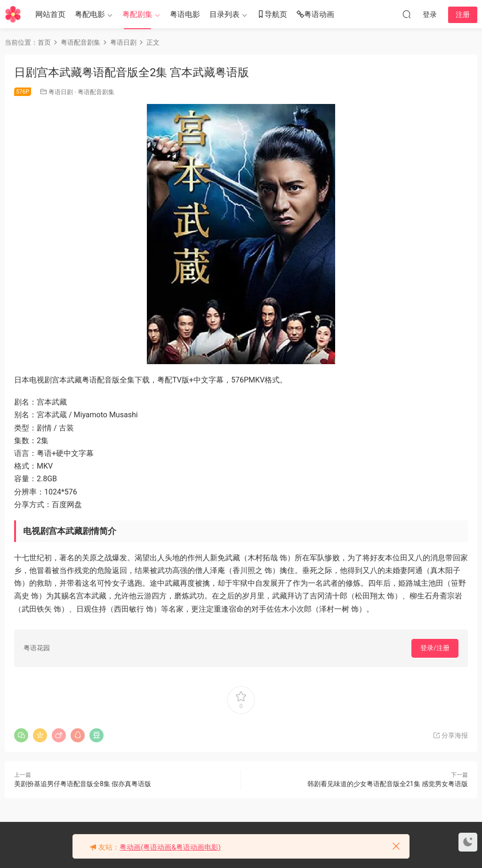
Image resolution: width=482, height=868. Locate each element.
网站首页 (50, 14)
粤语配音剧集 (96, 92)
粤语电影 (185, 14)
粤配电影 (90, 14)
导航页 (272, 15)
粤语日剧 (61, 92)
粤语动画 (315, 15)
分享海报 (450, 735)
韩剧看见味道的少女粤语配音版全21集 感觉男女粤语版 (388, 784)
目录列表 (225, 14)
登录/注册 (435, 648)
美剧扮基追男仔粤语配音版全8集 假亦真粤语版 (83, 784)
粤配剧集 (137, 14)
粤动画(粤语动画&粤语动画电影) (170, 847)
